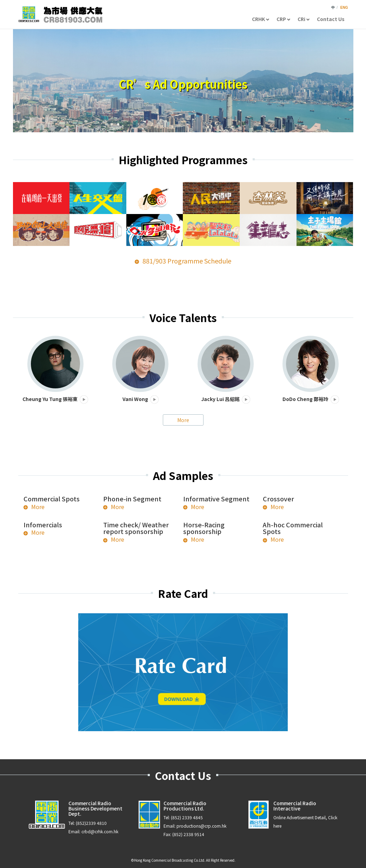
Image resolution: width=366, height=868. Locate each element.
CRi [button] (304, 19)
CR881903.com (60, 14)
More (183, 420)
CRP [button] (284, 19)
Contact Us (331, 19)
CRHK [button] (261, 19)
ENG (344, 8)
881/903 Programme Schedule (187, 261)
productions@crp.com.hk (201, 826)
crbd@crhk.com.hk (100, 831)
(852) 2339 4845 (187, 817)
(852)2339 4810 (91, 823)
